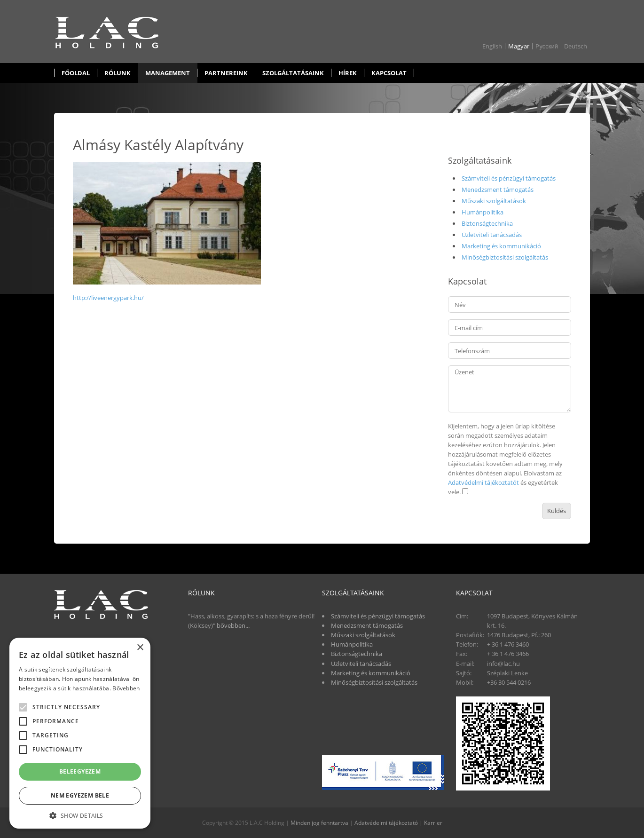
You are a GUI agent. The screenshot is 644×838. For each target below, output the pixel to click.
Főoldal (76, 73)
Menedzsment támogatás (498, 190)
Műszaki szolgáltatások (494, 201)
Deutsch (576, 46)
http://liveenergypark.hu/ (108, 298)
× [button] (140, 648)
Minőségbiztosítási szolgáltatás (505, 257)
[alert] (80, 733)
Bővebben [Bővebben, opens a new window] (126, 688)
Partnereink (226, 73)
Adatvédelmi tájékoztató (386, 823)
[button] (80, 815)
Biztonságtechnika (487, 223)
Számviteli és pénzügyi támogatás (509, 178)
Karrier (433, 823)
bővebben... (233, 625)
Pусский (547, 46)
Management (168, 73)
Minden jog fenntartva (319, 823)
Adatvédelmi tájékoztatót (483, 482)
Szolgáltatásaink (293, 73)
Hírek (348, 73)
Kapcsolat (389, 73)
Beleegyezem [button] (80, 771)
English (492, 46)
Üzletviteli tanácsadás (492, 235)
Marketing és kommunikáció (501, 246)
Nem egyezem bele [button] (80, 795)
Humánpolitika (483, 212)
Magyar (519, 46)
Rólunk (118, 73)
